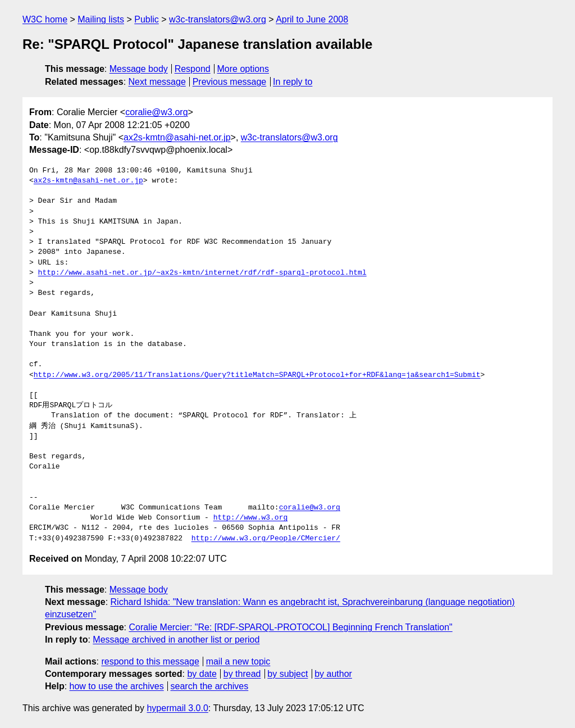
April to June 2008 (312, 19)
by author (333, 674)
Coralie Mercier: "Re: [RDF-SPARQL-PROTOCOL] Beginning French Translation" (290, 627)
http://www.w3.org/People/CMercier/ (266, 539)
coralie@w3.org (156, 112)
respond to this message (150, 661)
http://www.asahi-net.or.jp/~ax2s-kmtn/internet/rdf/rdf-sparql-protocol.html (202, 273)
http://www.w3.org (251, 518)
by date (202, 674)
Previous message (230, 82)
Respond (193, 69)
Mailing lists (101, 19)
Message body (139, 69)
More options (243, 69)
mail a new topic (238, 661)
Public (147, 19)
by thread (242, 674)
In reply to (293, 82)
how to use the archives (117, 686)
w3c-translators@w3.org (218, 19)
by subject (287, 674)
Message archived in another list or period (176, 640)
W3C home (45, 19)
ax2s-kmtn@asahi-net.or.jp (177, 137)
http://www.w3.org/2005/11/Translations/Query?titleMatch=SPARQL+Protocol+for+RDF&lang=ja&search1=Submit (257, 375)
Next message (157, 82)
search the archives (210, 686)
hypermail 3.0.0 (177, 708)
